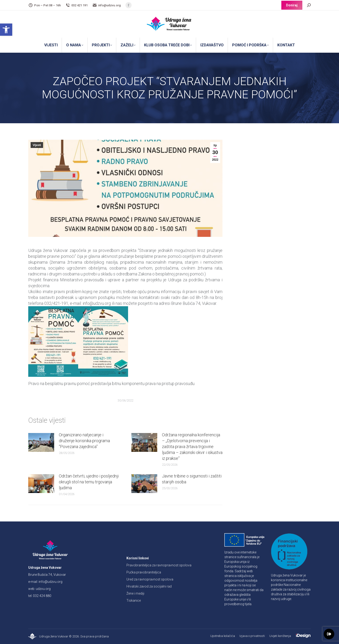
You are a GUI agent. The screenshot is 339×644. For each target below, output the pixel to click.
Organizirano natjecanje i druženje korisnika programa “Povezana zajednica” (84, 441)
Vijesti (37, 145)
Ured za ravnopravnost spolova (150, 579)
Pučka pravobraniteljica (144, 572)
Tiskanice (134, 600)
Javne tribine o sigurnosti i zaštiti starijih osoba (192, 479)
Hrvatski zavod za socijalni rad (149, 586)
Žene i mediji (135, 593)
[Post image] (41, 442)
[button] (6, 30)
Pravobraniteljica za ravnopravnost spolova (159, 565)
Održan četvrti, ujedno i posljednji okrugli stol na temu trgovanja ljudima (89, 482)
